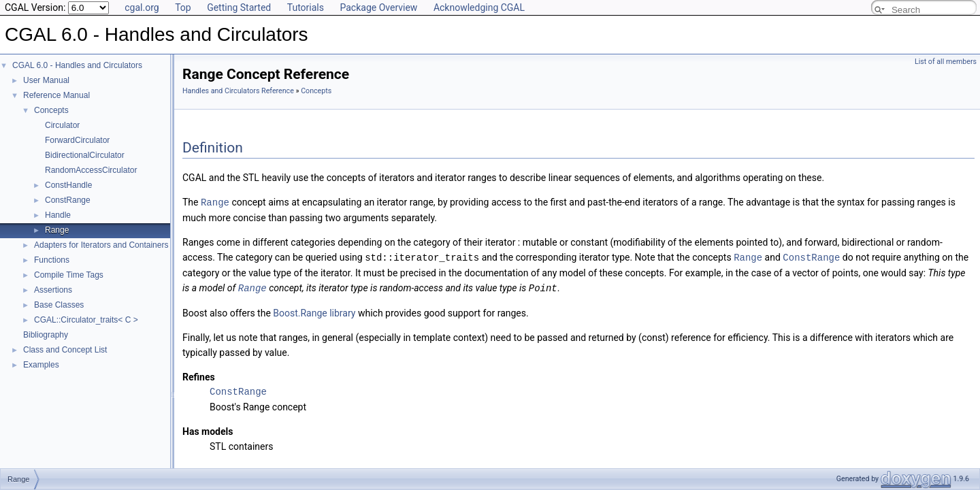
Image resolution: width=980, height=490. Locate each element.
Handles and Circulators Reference (238, 91)
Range (57, 230)
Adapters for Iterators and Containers (101, 245)
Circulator (62, 125)
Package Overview (378, 7)
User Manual (46, 80)
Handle (58, 215)
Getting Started (239, 7)
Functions (52, 260)
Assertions (53, 290)
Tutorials (306, 7)
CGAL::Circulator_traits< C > (86, 320)
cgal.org (142, 7)
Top (183, 7)
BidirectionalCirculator (85, 155)
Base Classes (59, 305)
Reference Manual (56, 95)
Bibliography (46, 335)
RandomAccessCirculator (91, 170)
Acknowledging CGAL (479, 7)
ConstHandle (68, 185)
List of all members (946, 62)
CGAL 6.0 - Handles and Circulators (77, 65)
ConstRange (68, 200)
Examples (41, 365)
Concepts (51, 110)
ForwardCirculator (77, 140)
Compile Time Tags (69, 275)
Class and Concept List (65, 350)
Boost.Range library (314, 311)
